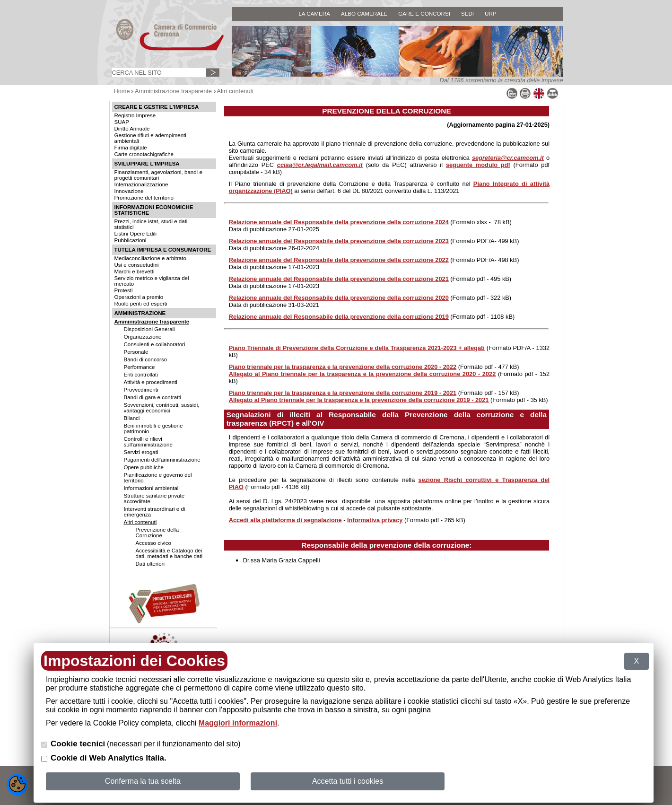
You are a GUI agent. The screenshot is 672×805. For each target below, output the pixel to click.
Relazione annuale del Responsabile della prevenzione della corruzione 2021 (339, 279)
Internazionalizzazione (141, 184)
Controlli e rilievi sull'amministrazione (148, 442)
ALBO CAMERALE (364, 13)
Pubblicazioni (131, 240)
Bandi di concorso (146, 359)
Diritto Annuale (132, 129)
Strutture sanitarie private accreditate (154, 499)
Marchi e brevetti (135, 271)
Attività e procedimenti (151, 382)
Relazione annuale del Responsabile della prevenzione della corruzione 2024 (339, 222)
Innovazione (129, 191)
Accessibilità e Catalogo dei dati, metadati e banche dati (169, 553)
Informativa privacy (375, 520)
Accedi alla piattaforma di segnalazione (285, 520)
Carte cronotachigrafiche (144, 154)
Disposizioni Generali (149, 329)
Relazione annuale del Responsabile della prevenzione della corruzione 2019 (339, 317)
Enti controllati (141, 375)
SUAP (122, 122)
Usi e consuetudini (137, 265)
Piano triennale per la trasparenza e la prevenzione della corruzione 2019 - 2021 (343, 393)
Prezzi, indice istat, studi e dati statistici (151, 224)
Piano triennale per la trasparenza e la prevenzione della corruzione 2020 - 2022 (343, 367)
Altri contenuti (235, 91)
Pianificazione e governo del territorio (158, 478)
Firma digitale (131, 148)
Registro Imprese (135, 115)
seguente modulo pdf (478, 165)
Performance (140, 367)
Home (122, 91)
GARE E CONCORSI (424, 13)
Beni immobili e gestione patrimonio (153, 429)
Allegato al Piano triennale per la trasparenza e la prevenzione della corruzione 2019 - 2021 (359, 400)
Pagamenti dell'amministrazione (162, 460)
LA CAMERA (314, 13)
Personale (136, 352)
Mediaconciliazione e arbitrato (150, 258)
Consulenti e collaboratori (155, 344)
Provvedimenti (141, 390)
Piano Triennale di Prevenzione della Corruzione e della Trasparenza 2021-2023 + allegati (357, 348)
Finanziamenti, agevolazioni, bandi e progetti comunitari (158, 175)
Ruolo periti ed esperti (141, 304)
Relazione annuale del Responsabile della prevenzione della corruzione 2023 (339, 241)
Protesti (124, 290)
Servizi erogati (141, 452)
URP (491, 13)
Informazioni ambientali (152, 488)
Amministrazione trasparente (173, 91)
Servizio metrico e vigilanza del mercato (152, 281)
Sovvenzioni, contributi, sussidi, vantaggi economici (162, 408)
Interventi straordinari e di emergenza (155, 512)
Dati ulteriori (150, 564)
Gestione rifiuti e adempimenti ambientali (150, 138)
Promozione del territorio (144, 198)
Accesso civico (154, 543)
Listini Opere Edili (136, 234)
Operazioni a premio (139, 297)
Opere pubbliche (144, 467)
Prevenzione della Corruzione (157, 533)
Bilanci (132, 418)
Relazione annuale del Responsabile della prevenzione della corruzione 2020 (339, 298)
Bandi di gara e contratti (153, 397)
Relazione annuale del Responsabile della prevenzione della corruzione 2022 (339, 260)
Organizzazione (143, 337)
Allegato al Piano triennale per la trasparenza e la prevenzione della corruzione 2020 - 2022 (362, 374)
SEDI (467, 13)
